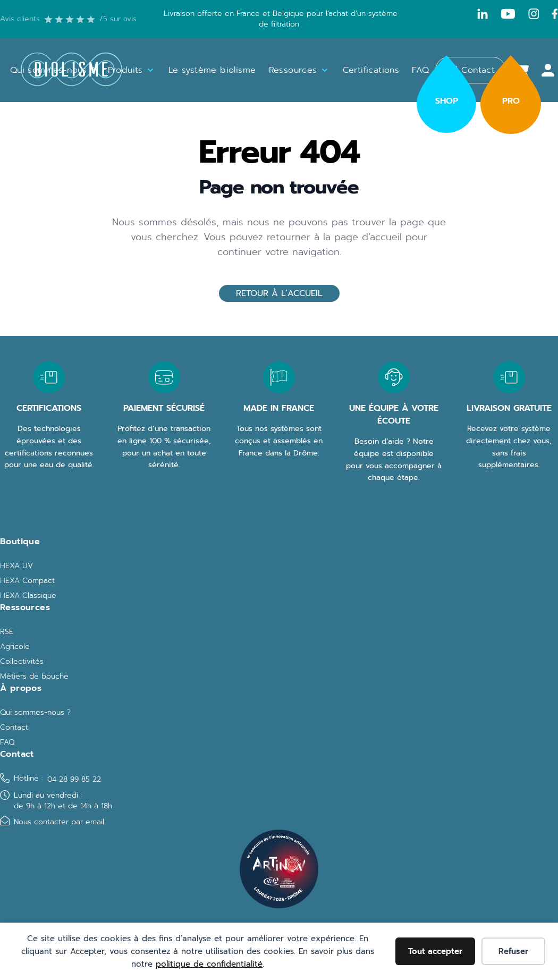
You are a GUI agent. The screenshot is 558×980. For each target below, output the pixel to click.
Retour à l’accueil (279, 293)
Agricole (15, 647)
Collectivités (22, 662)
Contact (14, 728)
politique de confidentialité (209, 964)
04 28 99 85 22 (74, 779)
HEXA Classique (28, 596)
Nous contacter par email (59, 822)
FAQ (7, 742)
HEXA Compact (27, 581)
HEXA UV (16, 566)
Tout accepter (435, 951)
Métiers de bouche (34, 677)
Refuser (513, 951)
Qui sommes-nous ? (35, 713)
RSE (7, 632)
